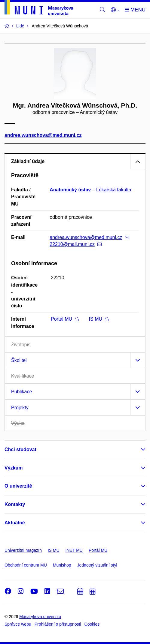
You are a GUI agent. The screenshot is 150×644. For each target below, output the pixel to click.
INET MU (74, 550)
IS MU (99, 319)
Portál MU (65, 319)
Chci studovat (20, 449)
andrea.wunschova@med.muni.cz (43, 135)
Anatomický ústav (70, 190)
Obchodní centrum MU (26, 565)
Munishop (62, 565)
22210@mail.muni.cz (76, 244)
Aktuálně (15, 523)
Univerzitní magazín (23, 550)
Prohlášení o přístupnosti (58, 624)
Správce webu (18, 624)
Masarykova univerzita (40, 617)
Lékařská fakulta (114, 190)
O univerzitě (18, 486)
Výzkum (14, 468)
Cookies (92, 624)
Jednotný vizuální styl (97, 565)
